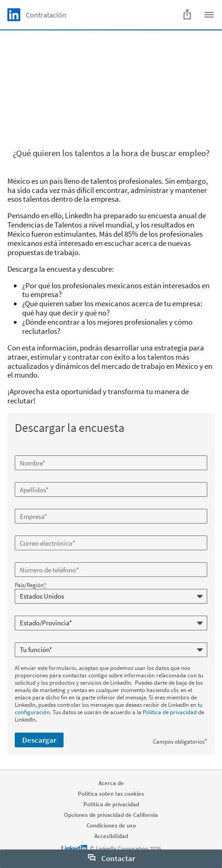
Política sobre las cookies (111, 794)
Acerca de (111, 783)
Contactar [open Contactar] (111, 858)
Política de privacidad (170, 712)
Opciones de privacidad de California (111, 815)
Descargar (39, 740)
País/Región (30, 585)
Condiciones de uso (111, 825)
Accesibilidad (111, 836)
